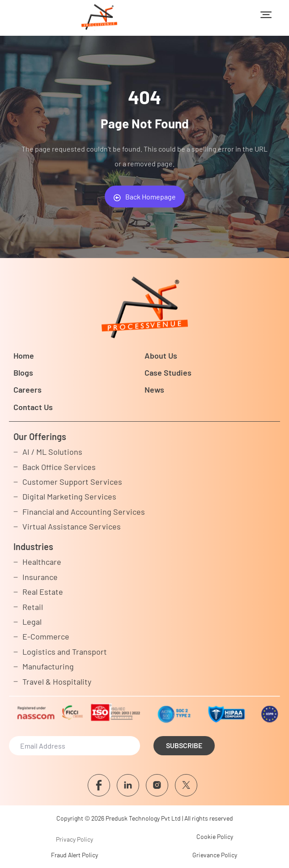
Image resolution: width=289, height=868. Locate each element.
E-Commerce (46, 636)
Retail (33, 607)
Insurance (40, 577)
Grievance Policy (215, 855)
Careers (28, 390)
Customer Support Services (72, 482)
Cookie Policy (215, 836)
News (154, 390)
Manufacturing (48, 666)
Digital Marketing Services (69, 496)
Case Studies (168, 373)
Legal (32, 622)
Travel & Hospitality (57, 682)
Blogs (23, 373)
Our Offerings (40, 436)
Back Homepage (145, 197)
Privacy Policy (74, 839)
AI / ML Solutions (52, 452)
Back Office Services (59, 467)
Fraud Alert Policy (74, 855)
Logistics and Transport (65, 652)
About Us (161, 356)
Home (24, 356)
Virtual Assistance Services (72, 526)
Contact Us (33, 407)
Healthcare (42, 562)
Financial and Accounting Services (84, 512)
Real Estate (43, 592)
